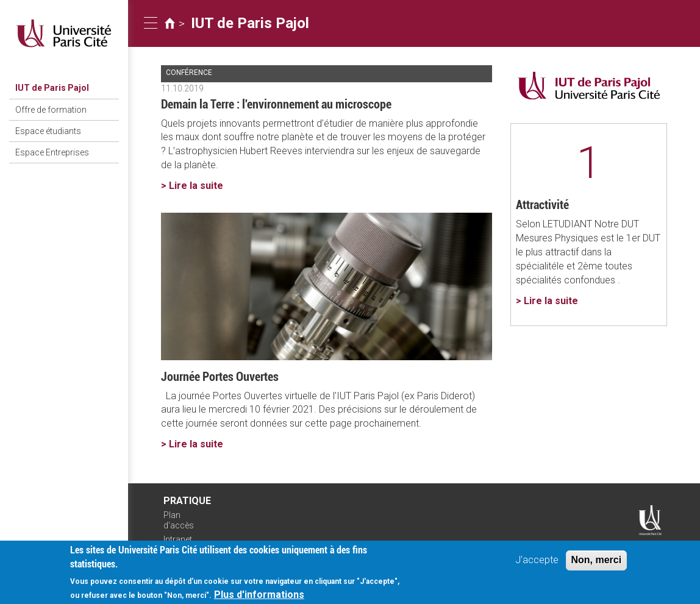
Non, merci (597, 563)
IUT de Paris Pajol (52, 88)
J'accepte (537, 563)
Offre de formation (51, 110)
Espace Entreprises (52, 152)
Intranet (178, 539)
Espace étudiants (48, 131)
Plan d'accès (179, 520)
